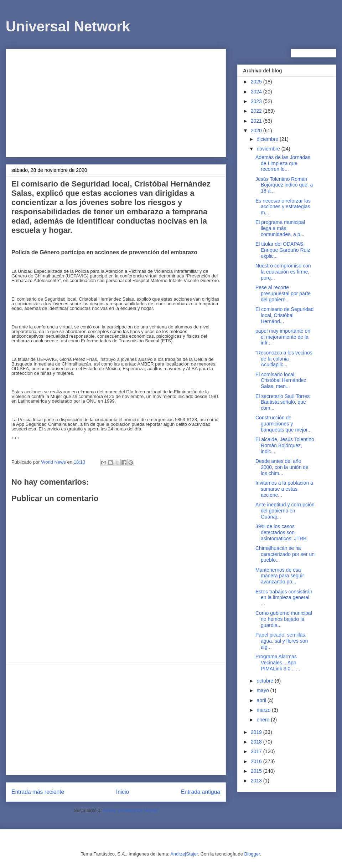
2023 (257, 101)
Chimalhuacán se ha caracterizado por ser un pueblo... (285, 554)
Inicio (123, 792)
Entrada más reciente (38, 792)
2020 (257, 131)
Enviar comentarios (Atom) (130, 810)
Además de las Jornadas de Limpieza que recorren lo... (283, 163)
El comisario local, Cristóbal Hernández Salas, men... (281, 381)
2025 (257, 82)
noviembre (269, 149)
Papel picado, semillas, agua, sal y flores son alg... (282, 641)
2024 (257, 92)
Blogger (252, 854)
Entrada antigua (201, 792)
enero (264, 720)
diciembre (268, 139)
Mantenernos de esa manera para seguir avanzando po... (280, 576)
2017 (257, 751)
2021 (257, 121)
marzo (264, 710)
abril (262, 700)
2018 (257, 742)
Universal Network (68, 26)
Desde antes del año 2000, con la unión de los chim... (282, 467)
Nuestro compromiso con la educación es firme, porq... (283, 272)
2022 (257, 111)
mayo (263, 690)
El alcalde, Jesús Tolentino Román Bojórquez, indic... (285, 445)
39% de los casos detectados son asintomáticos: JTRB (281, 532)
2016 (257, 761)
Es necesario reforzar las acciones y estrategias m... (283, 207)
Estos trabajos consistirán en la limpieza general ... (284, 598)
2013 (257, 781)
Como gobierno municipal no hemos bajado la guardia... (284, 619)
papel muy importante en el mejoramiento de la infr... (283, 337)
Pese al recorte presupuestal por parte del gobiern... (283, 293)
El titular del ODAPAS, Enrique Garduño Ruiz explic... (283, 250)
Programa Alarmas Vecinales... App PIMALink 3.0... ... (278, 663)
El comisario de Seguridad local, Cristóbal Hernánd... (284, 315)
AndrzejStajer (184, 854)
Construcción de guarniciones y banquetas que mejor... (283, 424)
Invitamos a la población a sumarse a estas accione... (284, 489)
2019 (257, 732)
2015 (257, 771)
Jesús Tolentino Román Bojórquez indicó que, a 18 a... (284, 185)
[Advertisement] (116, 102)
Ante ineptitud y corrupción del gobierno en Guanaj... (285, 511)
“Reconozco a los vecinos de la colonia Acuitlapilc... (284, 359)
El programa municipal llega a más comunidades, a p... (280, 228)
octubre (266, 681)
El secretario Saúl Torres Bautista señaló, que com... (283, 402)
